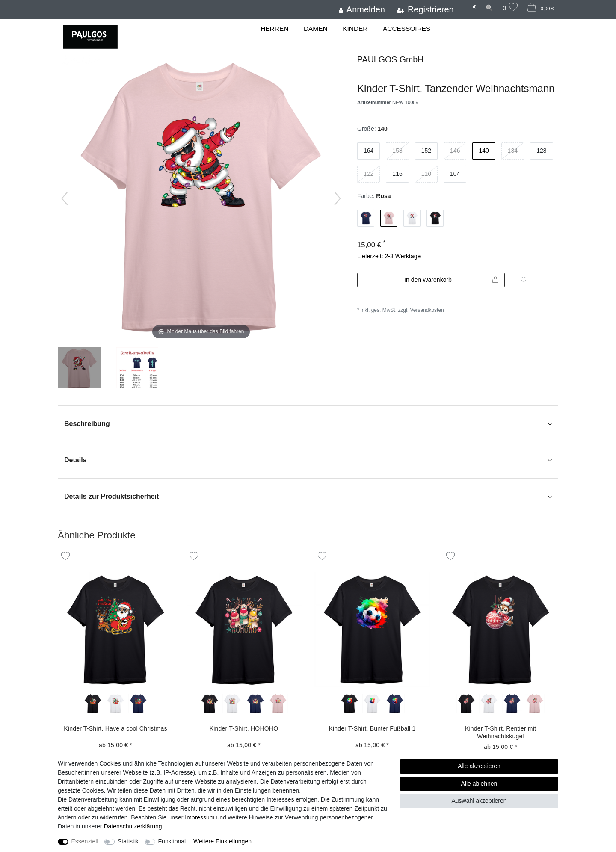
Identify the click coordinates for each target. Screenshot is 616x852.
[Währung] (474, 7)
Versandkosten (427, 310)
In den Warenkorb (451, 280)
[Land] (463, 3)
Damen (316, 28)
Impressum (200, 817)
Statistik (128, 841)
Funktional (172, 841)
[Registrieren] (425, 9)
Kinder (355, 28)
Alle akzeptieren (479, 766)
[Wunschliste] (510, 8)
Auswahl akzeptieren (479, 801)
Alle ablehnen (479, 784)
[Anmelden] (361, 9)
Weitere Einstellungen (222, 841)
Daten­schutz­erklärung (133, 826)
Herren (274, 28)
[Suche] (489, 7)
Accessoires (407, 28)
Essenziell (85, 841)
